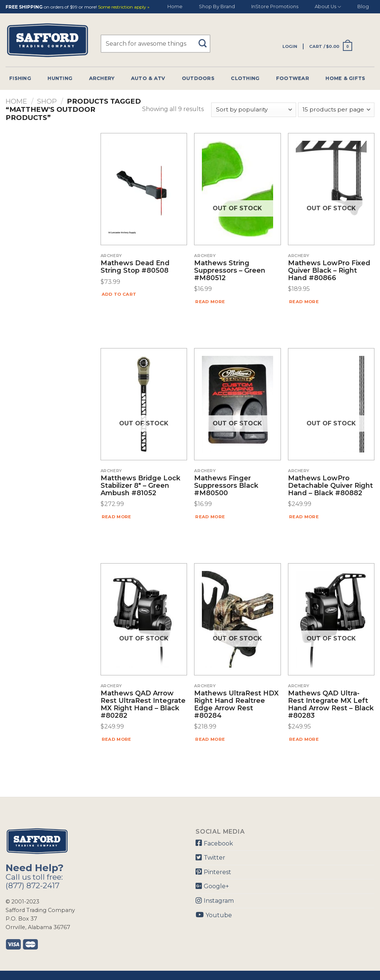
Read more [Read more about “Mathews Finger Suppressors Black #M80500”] (210, 517)
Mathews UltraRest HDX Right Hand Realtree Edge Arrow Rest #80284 (236, 705)
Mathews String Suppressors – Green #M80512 (230, 271)
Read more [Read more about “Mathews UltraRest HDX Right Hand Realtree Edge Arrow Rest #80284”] (210, 739)
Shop (47, 101)
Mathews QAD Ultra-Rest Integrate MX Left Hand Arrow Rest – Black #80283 (331, 705)
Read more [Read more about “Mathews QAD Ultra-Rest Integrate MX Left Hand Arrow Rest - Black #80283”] (304, 739)
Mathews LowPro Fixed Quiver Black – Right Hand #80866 (329, 271)
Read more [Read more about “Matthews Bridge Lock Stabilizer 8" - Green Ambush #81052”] (117, 517)
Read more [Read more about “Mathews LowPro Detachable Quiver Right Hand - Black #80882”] (304, 517)
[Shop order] (253, 110)
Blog (363, 7)
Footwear (293, 78)
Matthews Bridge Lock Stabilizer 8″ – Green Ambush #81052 (140, 486)
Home (175, 7)
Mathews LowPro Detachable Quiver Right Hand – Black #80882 (330, 486)
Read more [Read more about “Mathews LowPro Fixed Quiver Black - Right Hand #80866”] (304, 302)
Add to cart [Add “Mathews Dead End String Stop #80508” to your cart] (119, 294)
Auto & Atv (148, 78)
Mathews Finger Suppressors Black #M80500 (226, 486)
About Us (328, 7)
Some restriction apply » (124, 7)
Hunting (60, 78)
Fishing (20, 78)
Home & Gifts (345, 78)
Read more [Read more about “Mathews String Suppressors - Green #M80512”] (210, 302)
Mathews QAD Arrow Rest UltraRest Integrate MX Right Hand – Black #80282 (143, 705)
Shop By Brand (217, 7)
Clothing (245, 78)
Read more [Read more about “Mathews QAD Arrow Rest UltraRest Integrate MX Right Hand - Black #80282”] (117, 739)
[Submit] (205, 40)
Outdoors (198, 78)
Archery (102, 78)
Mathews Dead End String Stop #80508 (135, 267)
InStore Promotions (275, 7)
